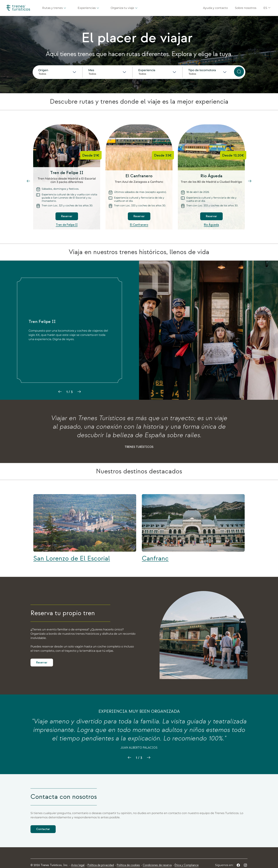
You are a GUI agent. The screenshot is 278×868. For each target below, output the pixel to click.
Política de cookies (128, 865)
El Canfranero (139, 225)
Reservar (67, 216)
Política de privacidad (101, 865)
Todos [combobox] (42, 74)
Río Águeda (211, 225)
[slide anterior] (28, 181)
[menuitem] (78, 865)
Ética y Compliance (187, 865)
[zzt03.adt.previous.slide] (129, 758)
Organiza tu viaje (124, 8)
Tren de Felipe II (67, 225)
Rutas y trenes (54, 8)
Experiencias (88, 8)
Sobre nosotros (246, 8)
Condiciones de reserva (157, 865)
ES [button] (267, 8)
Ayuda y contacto (215, 8)
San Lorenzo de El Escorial (72, 559)
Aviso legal (78, 865)
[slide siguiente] (250, 181)
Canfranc (155, 559)
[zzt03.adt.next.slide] (149, 758)
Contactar (43, 829)
